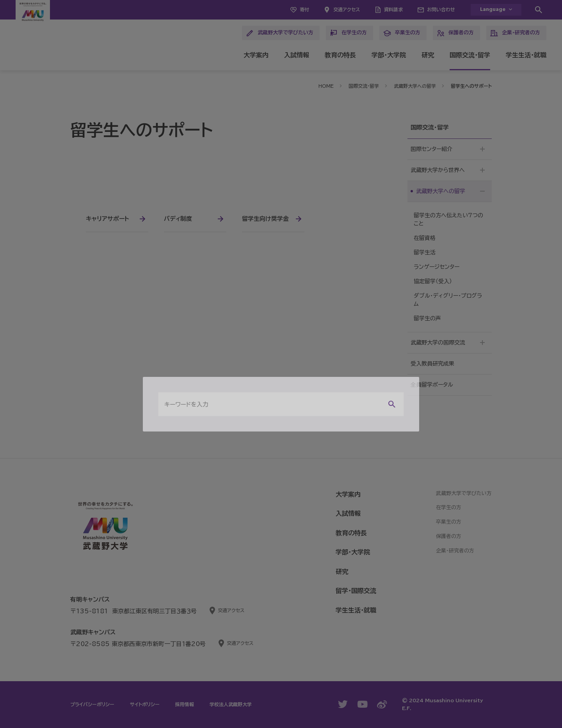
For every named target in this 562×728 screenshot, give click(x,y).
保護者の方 (455, 33)
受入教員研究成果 (432, 364)
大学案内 (256, 55)
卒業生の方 (402, 33)
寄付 (304, 9)
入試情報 (297, 55)
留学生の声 (427, 318)
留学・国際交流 (356, 591)
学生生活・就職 (526, 55)
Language (493, 10)
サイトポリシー (145, 704)
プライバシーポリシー (92, 704)
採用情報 (185, 704)
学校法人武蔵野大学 (231, 704)
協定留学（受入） (433, 281)
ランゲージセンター (437, 267)
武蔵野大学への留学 (415, 86)
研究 (428, 55)
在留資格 (425, 238)
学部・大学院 (389, 55)
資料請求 (393, 9)
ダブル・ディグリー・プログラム (448, 300)
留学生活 (425, 252)
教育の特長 (340, 55)
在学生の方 (348, 33)
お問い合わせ (441, 9)
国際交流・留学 (470, 55)
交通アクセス (347, 9)
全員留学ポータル (432, 385)
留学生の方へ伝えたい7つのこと (448, 219)
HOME (326, 86)
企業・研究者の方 (515, 33)
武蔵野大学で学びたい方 (280, 33)
